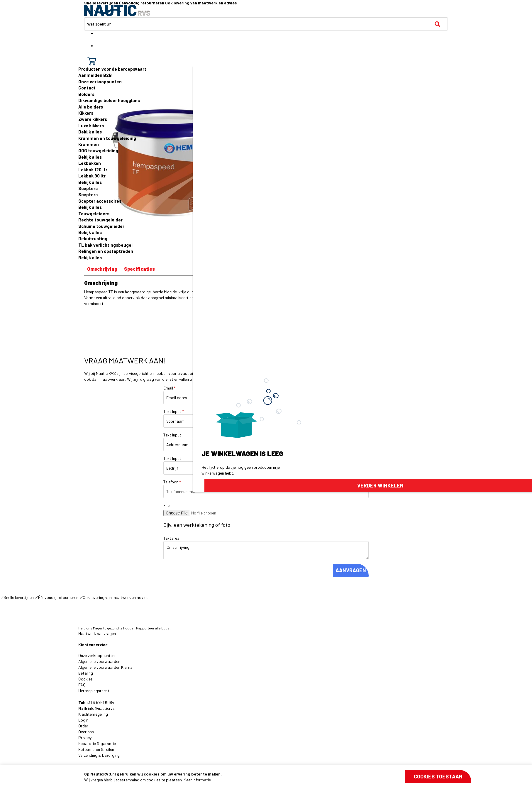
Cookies (85, 679)
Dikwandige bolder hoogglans (109, 100)
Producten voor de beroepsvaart (112, 69)
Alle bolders (91, 107)
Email (169, 388)
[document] (278, 777)
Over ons (86, 732)
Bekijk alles (90, 132)
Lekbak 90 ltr (92, 176)
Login (83, 720)
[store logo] (117, 10)
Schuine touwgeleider (101, 226)
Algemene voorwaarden (99, 661)
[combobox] (266, 24)
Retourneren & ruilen (96, 749)
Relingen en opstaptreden (106, 251)
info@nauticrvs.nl (103, 708)
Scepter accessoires (100, 201)
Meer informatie (197, 780)
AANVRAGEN (351, 570)
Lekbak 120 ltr (93, 170)
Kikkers (86, 113)
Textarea (171, 538)
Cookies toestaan (438, 776)
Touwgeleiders (94, 214)
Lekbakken (90, 163)
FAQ (82, 685)
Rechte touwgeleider (100, 220)
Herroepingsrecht (94, 691)
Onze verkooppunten (100, 82)
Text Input (173, 411)
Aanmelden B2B (95, 75)
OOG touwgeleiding (98, 150)
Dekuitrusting (93, 238)
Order (83, 726)
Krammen (89, 144)
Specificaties (139, 269)
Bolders (86, 94)
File (166, 505)
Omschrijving (102, 269)
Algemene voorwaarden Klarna (105, 667)
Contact (87, 88)
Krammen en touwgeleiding (107, 138)
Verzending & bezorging (99, 755)
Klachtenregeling (93, 714)
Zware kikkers (93, 119)
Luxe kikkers (91, 126)
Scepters (88, 188)
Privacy (85, 738)
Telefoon (172, 482)
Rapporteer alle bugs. (153, 628)
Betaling (86, 673)
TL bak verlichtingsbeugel (105, 245)
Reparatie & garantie (97, 743)
